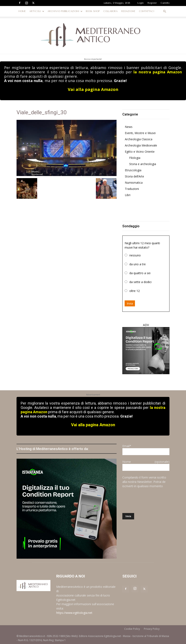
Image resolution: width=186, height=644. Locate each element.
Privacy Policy (152, 629)
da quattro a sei (140, 273)
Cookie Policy (132, 629)
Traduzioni (132, 189)
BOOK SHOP (93, 11)
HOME (22, 11)
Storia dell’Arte (134, 176)
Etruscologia (133, 170)
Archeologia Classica (139, 139)
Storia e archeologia (143, 164)
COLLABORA (110, 11)
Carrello (165, 3)
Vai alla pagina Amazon (93, 89)
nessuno (135, 255)
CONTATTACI (147, 11)
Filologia (135, 158)
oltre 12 (135, 291)
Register (152, 3)
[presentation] (154, 501)
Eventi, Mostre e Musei (140, 133)
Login (141, 3)
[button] (165, 11)
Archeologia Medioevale (141, 145)
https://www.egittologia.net (74, 613)
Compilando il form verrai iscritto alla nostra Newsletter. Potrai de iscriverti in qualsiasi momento (144, 482)
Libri (128, 195)
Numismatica (134, 183)
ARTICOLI (37, 11)
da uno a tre (138, 264)
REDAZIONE (128, 11)
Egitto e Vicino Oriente (140, 152)
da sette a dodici (140, 282)
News (129, 127)
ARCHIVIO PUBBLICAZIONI (65, 11)
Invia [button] (130, 303)
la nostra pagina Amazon (158, 72)
